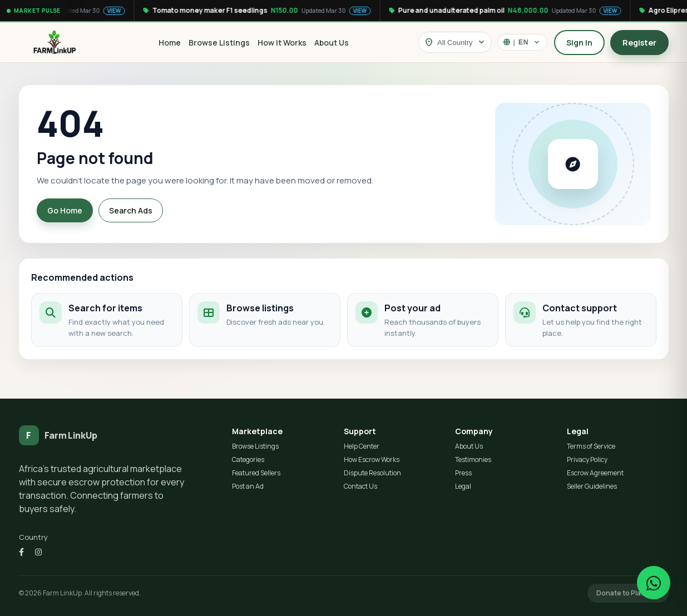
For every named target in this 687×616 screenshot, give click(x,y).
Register (639, 43)
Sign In (579, 43)
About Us (332, 43)
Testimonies (473, 459)
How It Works (282, 43)
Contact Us (360, 486)
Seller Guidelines (592, 486)
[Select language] (522, 42)
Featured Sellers (256, 473)
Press (463, 473)
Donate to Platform (628, 593)
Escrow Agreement (595, 473)
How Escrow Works (372, 459)
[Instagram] (38, 552)
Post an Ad (248, 486)
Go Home (65, 210)
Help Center (362, 446)
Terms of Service (591, 446)
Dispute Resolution (372, 473)
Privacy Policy (587, 459)
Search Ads (131, 210)
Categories (248, 459)
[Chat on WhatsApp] (654, 583)
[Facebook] (21, 552)
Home (170, 43)
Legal (463, 486)
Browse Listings (219, 43)
